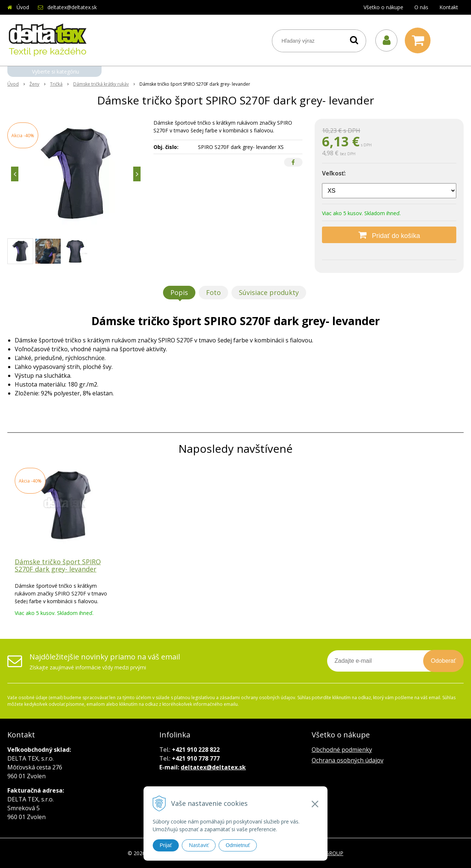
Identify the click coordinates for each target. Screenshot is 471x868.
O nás (421, 7)
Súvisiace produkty (269, 292)
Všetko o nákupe (383, 7)
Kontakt (449, 7)
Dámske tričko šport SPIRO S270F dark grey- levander (58, 565)
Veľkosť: (334, 173)
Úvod (23, 7)
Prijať (166, 845)
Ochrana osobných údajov (348, 760)
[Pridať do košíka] (389, 235)
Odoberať (443, 661)
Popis (179, 292)
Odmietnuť (238, 845)
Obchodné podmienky (342, 750)
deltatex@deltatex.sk (72, 7)
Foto (213, 292)
